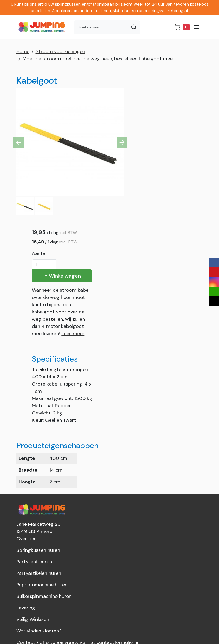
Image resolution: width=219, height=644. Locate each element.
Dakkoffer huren (34, 545)
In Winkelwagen (173, 140)
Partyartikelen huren (39, 441)
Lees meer (184, 198)
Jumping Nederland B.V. (42, 533)
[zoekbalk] (101, 27)
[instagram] (214, 282)
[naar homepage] (43, 27)
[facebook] (214, 262)
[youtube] (214, 272)
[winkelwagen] (182, 27)
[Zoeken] (134, 27)
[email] (214, 291)
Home (23, 51)
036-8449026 (35, 570)
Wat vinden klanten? (39, 499)
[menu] (196, 27)
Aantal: (151, 118)
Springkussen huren (38, 418)
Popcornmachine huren (42, 453)
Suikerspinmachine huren (44, 464)
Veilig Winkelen (33, 487)
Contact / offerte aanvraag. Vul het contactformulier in (78, 510)
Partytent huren (34, 430)
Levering (26, 476)
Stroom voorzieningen (60, 51)
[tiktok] (214, 301)
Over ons (26, 406)
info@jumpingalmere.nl (44, 582)
